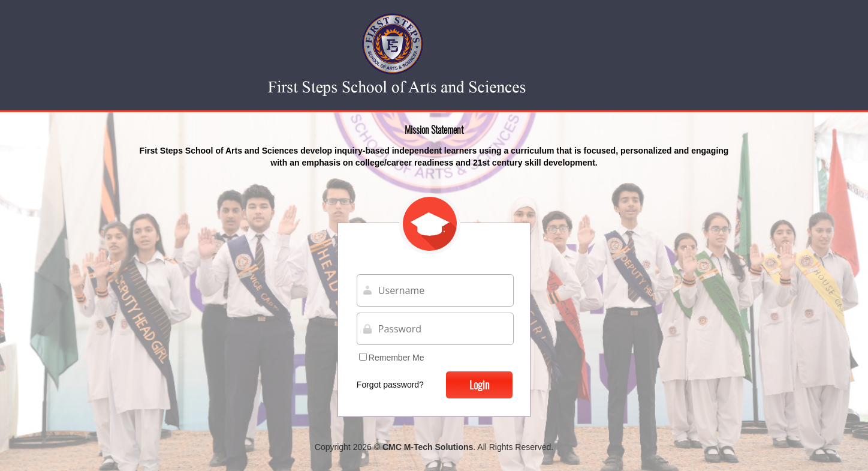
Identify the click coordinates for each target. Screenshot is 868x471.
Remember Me (392, 358)
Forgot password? (390, 385)
